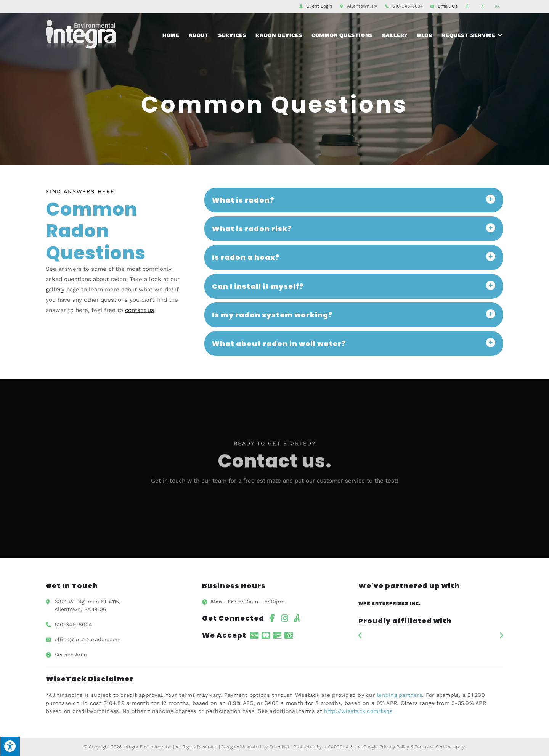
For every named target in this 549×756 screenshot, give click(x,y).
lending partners (400, 695)
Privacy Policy (394, 747)
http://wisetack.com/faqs (358, 711)
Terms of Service (433, 747)
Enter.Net (279, 747)
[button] (360, 635)
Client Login (319, 6)
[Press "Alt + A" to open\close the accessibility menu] (10, 746)
